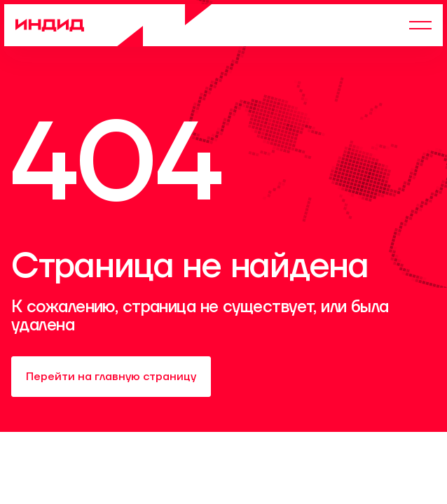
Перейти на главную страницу (111, 377)
